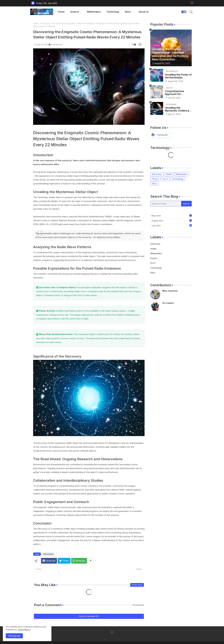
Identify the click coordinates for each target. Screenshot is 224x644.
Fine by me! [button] (14, 636)
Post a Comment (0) (89, 616)
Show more (137, 585)
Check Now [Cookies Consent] (23, 630)
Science (75, 12)
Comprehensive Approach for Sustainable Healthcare (174, 93)
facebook (162, 135)
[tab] (61, 12)
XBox (154, 184)
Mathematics (94, 12)
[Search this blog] (166, 204)
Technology (113, 12)
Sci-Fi (165, 179)
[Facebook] (49, 561)
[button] (184, 12)
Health (169, 174)
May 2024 (172, 216)
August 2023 (172, 221)
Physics (155, 179)
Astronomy (45, 23)
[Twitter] (64, 561)
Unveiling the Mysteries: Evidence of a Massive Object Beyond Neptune (177, 109)
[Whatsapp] (79, 561)
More (128, 12)
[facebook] (192, 3)
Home (61, 12)
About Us (144, 12)
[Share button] (90, 561)
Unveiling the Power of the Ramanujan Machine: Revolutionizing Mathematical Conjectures (178, 76)
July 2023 (172, 225)
